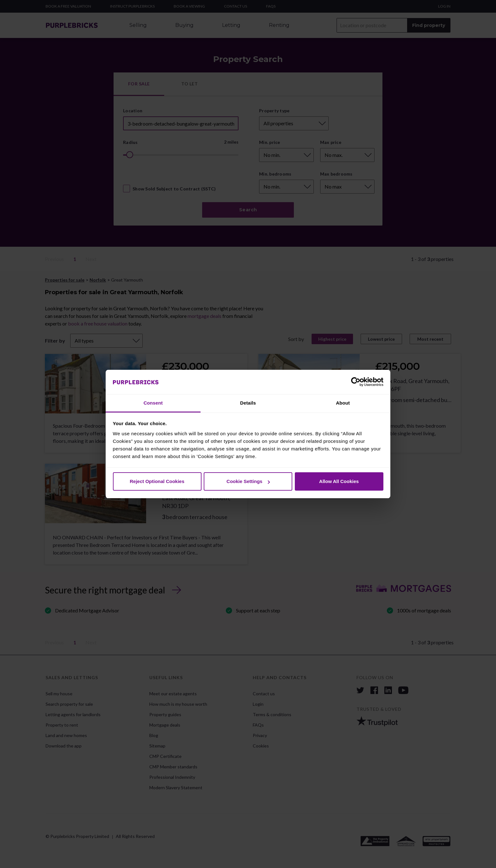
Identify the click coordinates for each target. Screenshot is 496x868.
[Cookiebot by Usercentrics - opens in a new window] (356, 382)
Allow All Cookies (339, 481)
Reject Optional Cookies (157, 481)
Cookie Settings (248, 481)
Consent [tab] (153, 403)
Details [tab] (248, 403)
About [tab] (343, 403)
